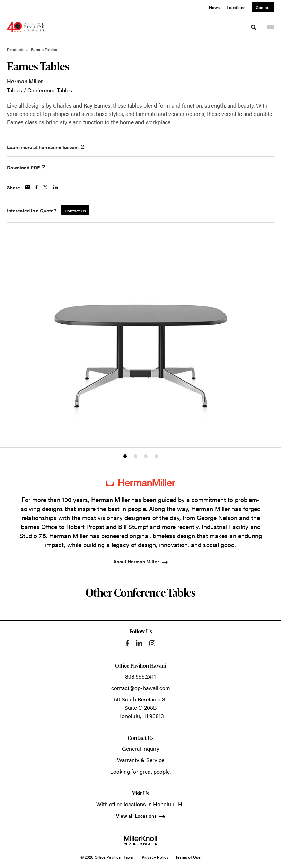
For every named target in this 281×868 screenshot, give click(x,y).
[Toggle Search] (254, 27)
